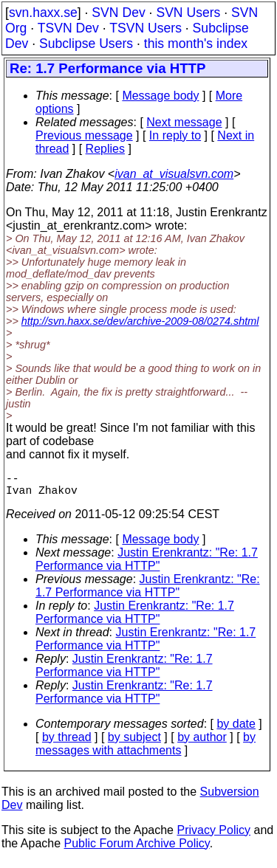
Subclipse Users (86, 44)
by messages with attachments (146, 750)
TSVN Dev (68, 28)
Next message (184, 122)
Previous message (84, 135)
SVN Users (188, 13)
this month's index (196, 44)
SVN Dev (118, 13)
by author (202, 743)
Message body (160, 96)
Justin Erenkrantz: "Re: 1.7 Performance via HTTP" (147, 565)
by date (236, 730)
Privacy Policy (213, 836)
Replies (105, 149)
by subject (134, 743)
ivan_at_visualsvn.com (174, 174)
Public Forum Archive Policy (137, 849)
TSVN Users (146, 28)
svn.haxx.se (43, 13)
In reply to (175, 135)
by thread (67, 743)
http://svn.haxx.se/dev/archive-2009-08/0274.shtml (140, 321)
